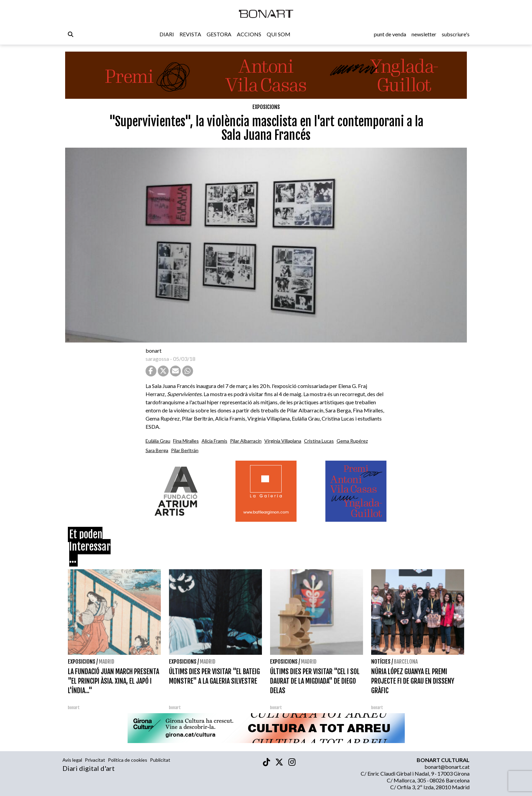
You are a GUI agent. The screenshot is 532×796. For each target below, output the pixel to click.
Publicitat (160, 760)
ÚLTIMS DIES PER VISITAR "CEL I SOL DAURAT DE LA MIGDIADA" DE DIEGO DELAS (315, 681)
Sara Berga (157, 450)
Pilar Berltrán (185, 450)
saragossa (157, 359)
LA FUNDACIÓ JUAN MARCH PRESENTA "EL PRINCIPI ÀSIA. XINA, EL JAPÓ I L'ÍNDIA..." (113, 681)
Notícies (381, 662)
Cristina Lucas (319, 441)
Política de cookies (128, 760)
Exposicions (266, 107)
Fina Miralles (186, 441)
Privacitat (95, 760)
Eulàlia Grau (158, 441)
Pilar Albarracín (246, 441)
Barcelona (406, 662)
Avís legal (72, 760)
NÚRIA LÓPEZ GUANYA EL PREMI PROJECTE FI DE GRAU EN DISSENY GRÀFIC (413, 681)
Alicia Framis (214, 441)
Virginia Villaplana (283, 441)
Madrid (107, 662)
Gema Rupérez (352, 441)
